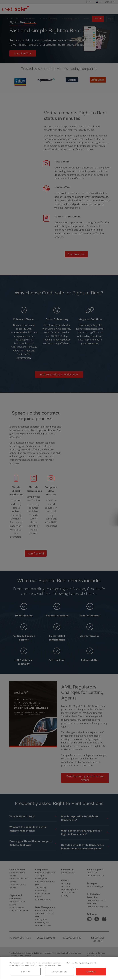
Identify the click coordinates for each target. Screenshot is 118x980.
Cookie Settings (59, 972)
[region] (59, 968)
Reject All (26, 972)
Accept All (91, 972)
